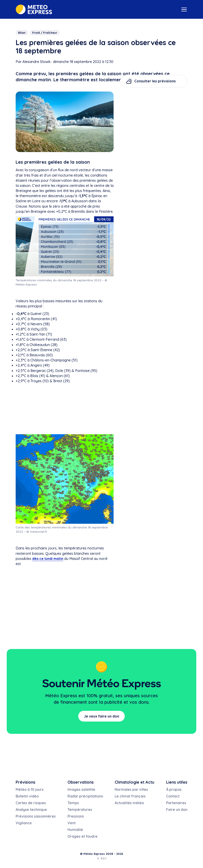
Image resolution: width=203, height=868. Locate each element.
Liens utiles (177, 782)
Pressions (76, 816)
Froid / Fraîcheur (45, 33)
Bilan (22, 33)
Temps (73, 803)
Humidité (75, 830)
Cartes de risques (31, 803)
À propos (174, 789)
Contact (173, 796)
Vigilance (24, 823)
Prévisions (25, 782)
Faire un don (177, 810)
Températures (80, 810)
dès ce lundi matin (48, 559)
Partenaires (176, 803)
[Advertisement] (65, 409)
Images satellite (81, 789)
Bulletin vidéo (27, 796)
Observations (81, 782)
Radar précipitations (85, 796)
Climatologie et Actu (134, 782)
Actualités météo (129, 803)
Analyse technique (31, 810)
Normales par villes (131, 789)
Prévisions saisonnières (36, 816)
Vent (72, 823)
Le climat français (130, 796)
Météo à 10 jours (30, 789)
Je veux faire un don (101, 716)
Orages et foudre (82, 836)
